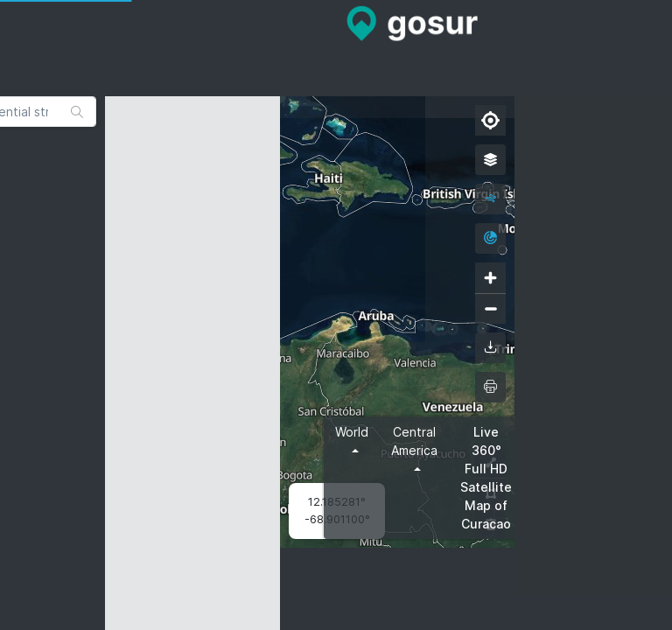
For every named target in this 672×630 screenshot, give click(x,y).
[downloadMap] (490, 348)
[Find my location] (490, 120)
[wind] (490, 199)
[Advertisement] (336, 48)
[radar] (490, 238)
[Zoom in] (490, 278)
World (352, 432)
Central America (414, 441)
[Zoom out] (490, 308)
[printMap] (490, 387)
